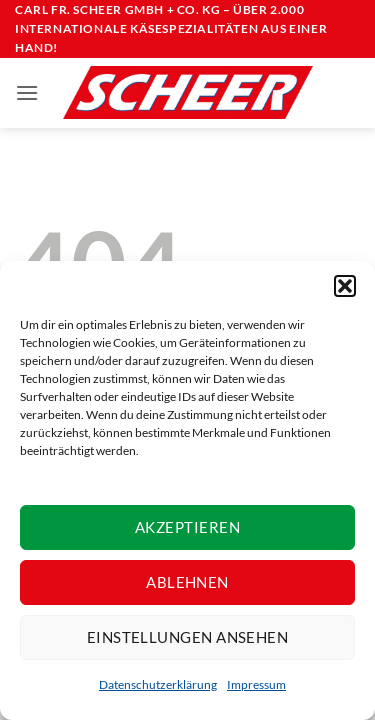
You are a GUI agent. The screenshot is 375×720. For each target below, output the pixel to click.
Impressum (256, 684)
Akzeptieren (187, 527)
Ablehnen (187, 582)
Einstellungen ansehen (187, 637)
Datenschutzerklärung (158, 684)
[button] (345, 286)
